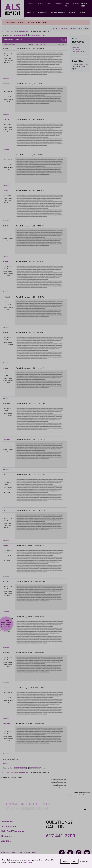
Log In (38, 23)
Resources (72, 13)
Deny (75, 861)
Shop (49, 3)
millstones (6, 723)
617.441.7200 (61, 836)
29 (23, 35)
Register (44, 23)
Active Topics (63, 28)
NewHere (6, 119)
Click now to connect (6, 627)
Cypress (6, 190)
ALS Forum (6, 32)
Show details (84, 861)
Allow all (65, 861)
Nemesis (6, 84)
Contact (30, 3)
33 (32, 35)
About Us (82, 13)
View (62, 40)
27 (19, 35)
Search (58, 3)
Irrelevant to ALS (25, 32)
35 (36, 35)
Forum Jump (5, 777)
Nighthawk (7, 297)
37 (40, 35)
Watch (31, 44)
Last (44, 35)
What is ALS (30, 13)
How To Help (84, 5)
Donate (76, 3)
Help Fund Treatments (58, 13)
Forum (41, 3)
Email (37, 44)
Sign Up (67, 5)
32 (30, 35)
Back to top (6, 79)
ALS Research (43, 13)
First (11, 35)
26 (17, 35)
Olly (4, 475)
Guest (5, 764)
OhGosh (6, 226)
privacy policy (27, 862)
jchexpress (7, 404)
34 (34, 35)
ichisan (5, 48)
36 (38, 35)
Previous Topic (9, 44)
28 (21, 35)
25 (15, 35)
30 (25, 35)
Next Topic (62, 44)
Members (73, 28)
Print (44, 44)
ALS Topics (14, 32)
